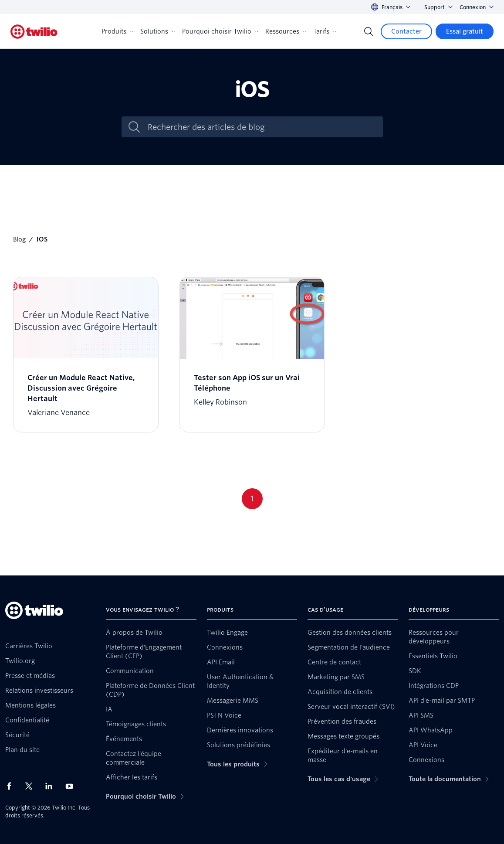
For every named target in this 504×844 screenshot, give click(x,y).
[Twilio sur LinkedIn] (52, 786)
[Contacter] (406, 31)
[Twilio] (34, 32)
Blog (19, 239)
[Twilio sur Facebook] (12, 786)
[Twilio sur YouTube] (72, 786)
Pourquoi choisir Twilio (220, 31)
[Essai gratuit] (465, 31)
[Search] (369, 31)
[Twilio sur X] (32, 786)
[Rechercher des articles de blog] (261, 127)
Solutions (158, 31)
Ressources (286, 31)
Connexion (477, 7)
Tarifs (325, 31)
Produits (117, 31)
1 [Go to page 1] (252, 499)
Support (438, 7)
